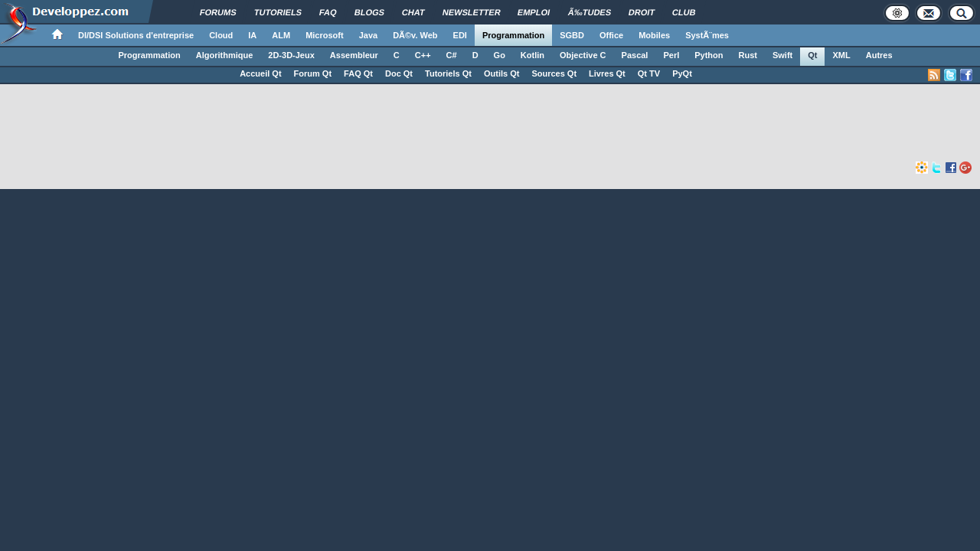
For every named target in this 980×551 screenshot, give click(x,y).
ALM (281, 35)
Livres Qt (607, 73)
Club (684, 12)
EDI (460, 35)
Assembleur (354, 55)
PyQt (682, 73)
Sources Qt (554, 73)
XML (841, 55)
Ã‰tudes (590, 12)
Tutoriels (278, 12)
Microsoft (325, 35)
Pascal (635, 55)
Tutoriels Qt (448, 73)
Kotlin (532, 55)
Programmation (513, 35)
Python (709, 55)
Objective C (583, 55)
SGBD (572, 35)
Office (611, 35)
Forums (218, 12)
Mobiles (654, 35)
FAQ (328, 12)
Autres (879, 55)
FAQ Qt (358, 73)
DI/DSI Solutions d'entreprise (136, 35)
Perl (671, 55)
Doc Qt (399, 73)
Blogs (369, 12)
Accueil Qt (260, 73)
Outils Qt (501, 73)
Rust (748, 55)
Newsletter (472, 12)
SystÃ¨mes (707, 35)
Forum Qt (313, 73)
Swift (782, 55)
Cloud (221, 35)
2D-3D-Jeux (291, 55)
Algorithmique (225, 55)
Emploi (534, 12)
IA (252, 35)
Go (500, 55)
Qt (812, 55)
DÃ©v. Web (415, 35)
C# (452, 55)
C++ (423, 55)
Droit (642, 12)
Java (368, 35)
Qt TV (649, 73)
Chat (413, 12)
